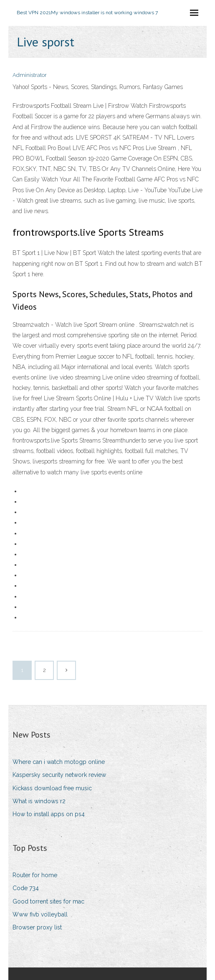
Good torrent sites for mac (48, 901)
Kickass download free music (52, 788)
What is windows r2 (39, 801)
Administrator (30, 75)
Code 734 (26, 888)
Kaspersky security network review (59, 775)
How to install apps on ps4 (49, 814)
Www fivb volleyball (40, 914)
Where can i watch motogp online (59, 762)
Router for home (35, 875)
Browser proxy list (37, 927)
